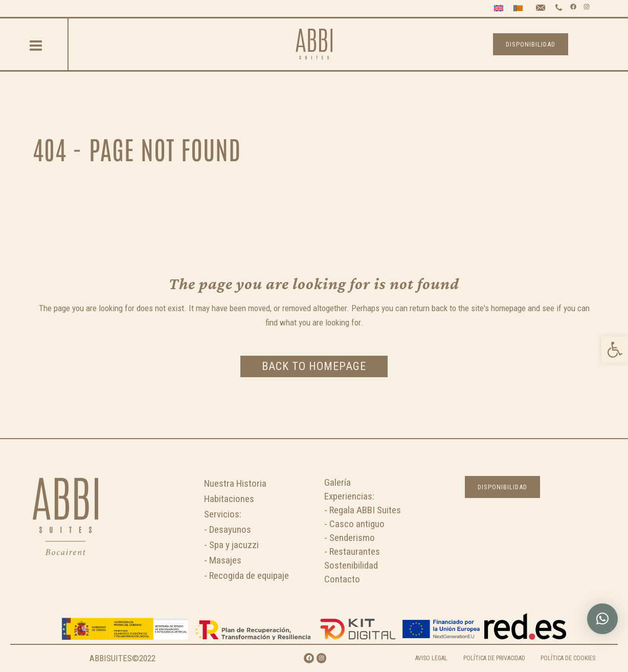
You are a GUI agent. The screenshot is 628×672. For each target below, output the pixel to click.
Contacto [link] (342, 579)
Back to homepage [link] (314, 366)
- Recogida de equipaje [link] (246, 576)
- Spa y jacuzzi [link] (231, 545)
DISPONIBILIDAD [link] (531, 44)
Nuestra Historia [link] (235, 483)
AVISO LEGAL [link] (431, 658)
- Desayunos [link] (228, 529)
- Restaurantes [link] (352, 551)
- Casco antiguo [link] (354, 524)
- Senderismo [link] (350, 538)
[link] (615, 350)
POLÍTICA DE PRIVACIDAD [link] (494, 658)
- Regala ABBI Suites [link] (363, 510)
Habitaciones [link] (229, 499)
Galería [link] (338, 482)
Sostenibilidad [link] (351, 565)
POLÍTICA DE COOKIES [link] (568, 658)
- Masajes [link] (223, 560)
